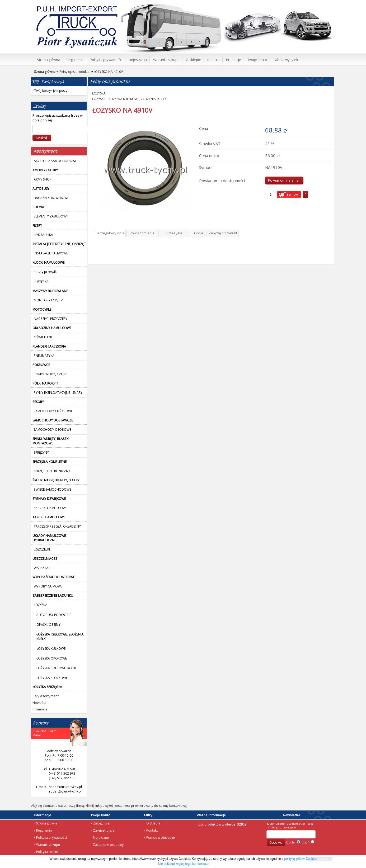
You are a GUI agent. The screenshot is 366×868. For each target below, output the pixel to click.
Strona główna (69, 7)
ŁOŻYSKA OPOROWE (52, 658)
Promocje (40, 709)
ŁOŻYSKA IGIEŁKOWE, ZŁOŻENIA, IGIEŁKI (138, 99)
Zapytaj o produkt (223, 233)
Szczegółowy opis (110, 233)
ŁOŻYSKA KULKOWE (51, 649)
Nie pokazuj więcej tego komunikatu (183, 864)
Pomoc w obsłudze (161, 838)
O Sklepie (153, 823)
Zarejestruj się (104, 830)
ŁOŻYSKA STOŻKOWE (52, 678)
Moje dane (101, 838)
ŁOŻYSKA (99, 93)
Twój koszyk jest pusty (292, 4)
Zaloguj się (101, 823)
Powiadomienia (142, 233)
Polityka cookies (48, 852)
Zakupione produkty (108, 845)
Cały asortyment (46, 696)
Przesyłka (174, 233)
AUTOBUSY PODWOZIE (54, 615)
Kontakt (152, 830)
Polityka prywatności (51, 838)
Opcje (199, 233)
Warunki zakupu (48, 845)
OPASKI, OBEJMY (48, 625)
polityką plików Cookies (301, 859)
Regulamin (44, 830)
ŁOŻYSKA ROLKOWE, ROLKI (56, 668)
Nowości (39, 703)
